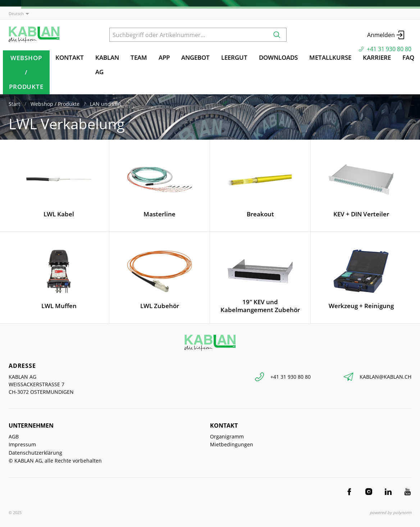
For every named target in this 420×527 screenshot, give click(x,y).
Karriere (377, 57)
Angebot (195, 57)
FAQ (408, 57)
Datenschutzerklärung (35, 453)
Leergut (234, 57)
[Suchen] (277, 35)
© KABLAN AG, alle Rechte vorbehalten (55, 461)
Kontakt (70, 57)
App (164, 57)
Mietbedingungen (232, 444)
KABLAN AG (107, 65)
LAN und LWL (106, 104)
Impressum (22, 444)
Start (14, 104)
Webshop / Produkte (26, 72)
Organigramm (227, 436)
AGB (14, 436)
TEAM (139, 57)
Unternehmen (31, 425)
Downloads (278, 57)
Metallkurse (330, 57)
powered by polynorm (391, 512)
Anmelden (386, 35)
